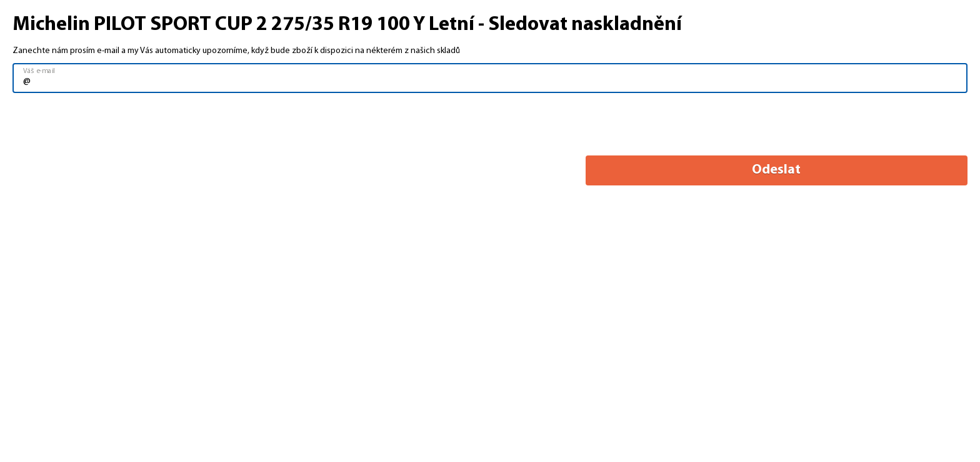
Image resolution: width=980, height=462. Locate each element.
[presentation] (107, 125)
